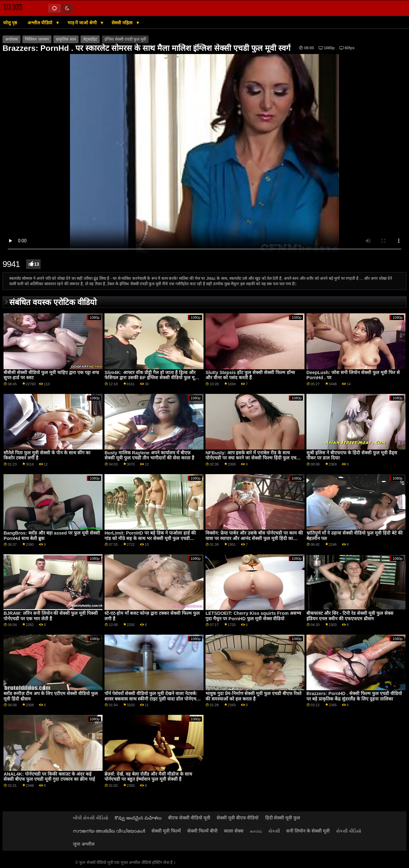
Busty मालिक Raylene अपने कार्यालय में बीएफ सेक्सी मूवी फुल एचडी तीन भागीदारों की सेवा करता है (149, 455)
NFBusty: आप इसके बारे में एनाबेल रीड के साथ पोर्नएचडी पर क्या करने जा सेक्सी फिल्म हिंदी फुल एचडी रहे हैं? (253, 458)
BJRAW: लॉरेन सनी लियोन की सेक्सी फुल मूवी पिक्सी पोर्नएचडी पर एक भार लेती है (51, 616)
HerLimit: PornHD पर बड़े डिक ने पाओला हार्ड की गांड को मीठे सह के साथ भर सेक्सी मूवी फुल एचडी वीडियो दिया (150, 538)
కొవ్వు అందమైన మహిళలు (138, 818)
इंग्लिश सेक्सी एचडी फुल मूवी (125, 39)
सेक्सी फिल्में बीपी (202, 831)
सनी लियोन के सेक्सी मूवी (308, 831)
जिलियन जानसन (37, 39)
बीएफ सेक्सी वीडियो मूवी (189, 818)
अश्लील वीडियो (41, 23)
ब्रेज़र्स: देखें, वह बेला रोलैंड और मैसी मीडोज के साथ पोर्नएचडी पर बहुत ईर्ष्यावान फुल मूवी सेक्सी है (148, 777)
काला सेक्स (234, 831)
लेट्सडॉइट (90, 39)
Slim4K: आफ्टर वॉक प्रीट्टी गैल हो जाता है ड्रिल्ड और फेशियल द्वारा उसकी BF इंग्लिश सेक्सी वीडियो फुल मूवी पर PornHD (151, 378)
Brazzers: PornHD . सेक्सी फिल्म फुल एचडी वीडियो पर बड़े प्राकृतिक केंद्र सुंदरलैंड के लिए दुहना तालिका (354, 696)
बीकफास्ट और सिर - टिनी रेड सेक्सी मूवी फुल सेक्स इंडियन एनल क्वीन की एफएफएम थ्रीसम (350, 616)
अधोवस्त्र (12, 39)
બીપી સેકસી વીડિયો (91, 818)
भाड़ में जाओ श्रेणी (83, 23)
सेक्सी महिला (123, 23)
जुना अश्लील (84, 844)
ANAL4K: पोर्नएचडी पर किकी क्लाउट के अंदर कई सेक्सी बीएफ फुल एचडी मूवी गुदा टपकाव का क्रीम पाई (49, 777)
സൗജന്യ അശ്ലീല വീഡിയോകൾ (109, 831)
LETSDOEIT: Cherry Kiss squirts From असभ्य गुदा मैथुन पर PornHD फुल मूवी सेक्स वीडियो (253, 616)
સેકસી (274, 831)
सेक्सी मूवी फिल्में (166, 831)
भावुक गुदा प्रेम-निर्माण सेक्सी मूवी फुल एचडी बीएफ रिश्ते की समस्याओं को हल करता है (253, 696)
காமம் (256, 831)
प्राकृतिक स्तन (66, 39)
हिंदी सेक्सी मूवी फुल (283, 818)
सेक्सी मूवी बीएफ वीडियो (238, 818)
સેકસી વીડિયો (349, 831)
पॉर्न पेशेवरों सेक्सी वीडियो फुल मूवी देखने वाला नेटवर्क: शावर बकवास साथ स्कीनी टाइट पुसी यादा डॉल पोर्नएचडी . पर (152, 699)
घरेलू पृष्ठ (10, 23)
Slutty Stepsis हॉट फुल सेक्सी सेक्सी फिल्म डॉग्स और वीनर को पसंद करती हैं (250, 375)
